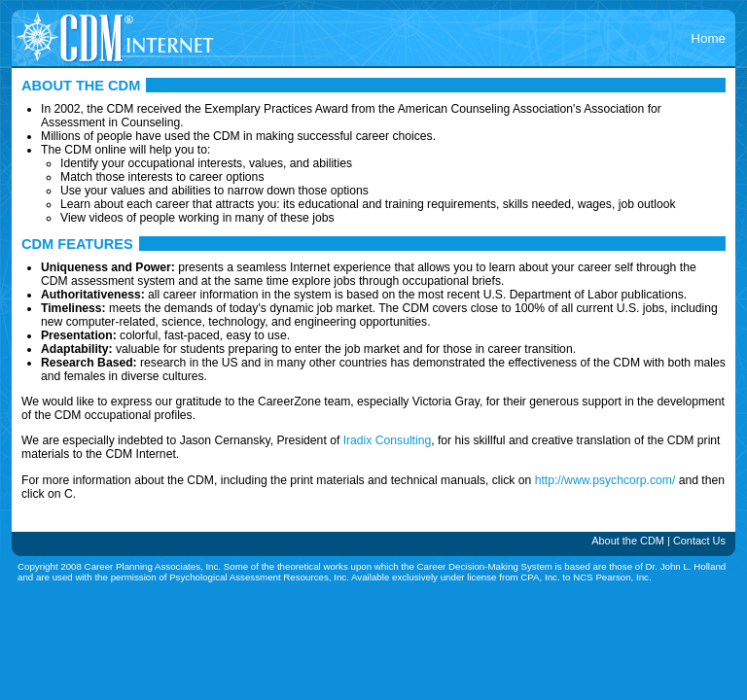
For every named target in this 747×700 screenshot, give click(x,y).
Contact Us (699, 541)
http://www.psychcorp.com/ (605, 480)
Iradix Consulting (388, 440)
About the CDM (628, 541)
